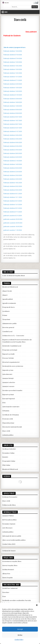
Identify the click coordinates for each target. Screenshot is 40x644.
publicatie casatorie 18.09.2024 (13, 227)
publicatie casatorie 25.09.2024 (13, 219)
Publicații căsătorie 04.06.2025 (13, 142)
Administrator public (9, 324)
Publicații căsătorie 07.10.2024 (13, 212)
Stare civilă (20, 20)
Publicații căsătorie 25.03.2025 (13, 175)
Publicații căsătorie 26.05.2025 (13, 157)
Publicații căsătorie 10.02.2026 (13, 66)
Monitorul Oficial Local (10, 287)
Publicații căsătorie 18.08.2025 (13, 102)
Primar (5, 315)
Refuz (20, 635)
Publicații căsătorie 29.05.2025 (13, 150)
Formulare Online (8, 453)
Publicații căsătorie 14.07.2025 (13, 121)
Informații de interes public (12, 536)
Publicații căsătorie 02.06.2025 (13, 146)
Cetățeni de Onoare (9, 551)
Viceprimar (6, 319)
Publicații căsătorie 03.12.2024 (13, 194)
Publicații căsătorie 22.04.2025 (13, 172)
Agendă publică (8, 299)
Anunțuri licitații (8, 378)
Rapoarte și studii (8, 354)
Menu (6, 12)
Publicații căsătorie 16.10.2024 (13, 205)
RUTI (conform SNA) (9, 520)
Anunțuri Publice (8, 516)
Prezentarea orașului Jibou (12, 561)
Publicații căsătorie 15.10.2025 (13, 77)
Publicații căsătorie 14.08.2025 (13, 106)
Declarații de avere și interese (13, 366)
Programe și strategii (10, 350)
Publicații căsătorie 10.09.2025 (13, 91)
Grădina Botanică (8, 570)
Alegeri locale (7, 291)
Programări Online (9, 461)
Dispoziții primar (8, 423)
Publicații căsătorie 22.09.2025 (13, 84)
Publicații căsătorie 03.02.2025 (13, 190)
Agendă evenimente (9, 303)
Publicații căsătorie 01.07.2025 (13, 131)
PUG (4, 403)
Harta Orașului (7, 578)
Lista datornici (7, 374)
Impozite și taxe (8, 370)
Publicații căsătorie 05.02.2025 (13, 186)
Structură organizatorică (11, 362)
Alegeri (5, 295)
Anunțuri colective (9, 382)
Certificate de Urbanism (11, 415)
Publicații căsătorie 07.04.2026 (13, 55)
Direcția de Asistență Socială (12, 427)
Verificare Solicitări (9, 449)
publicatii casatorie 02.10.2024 (13, 216)
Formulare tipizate (9, 524)
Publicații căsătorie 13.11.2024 (13, 197)
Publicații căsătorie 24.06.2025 (13, 135)
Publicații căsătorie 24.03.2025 (13, 179)
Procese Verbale (8, 358)
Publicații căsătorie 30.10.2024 (13, 201)
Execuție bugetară (9, 399)
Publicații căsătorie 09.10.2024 (13, 208)
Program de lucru (8, 307)
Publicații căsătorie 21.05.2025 (13, 161)
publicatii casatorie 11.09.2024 (13, 230)
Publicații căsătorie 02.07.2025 (13, 128)
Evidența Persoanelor (10, 497)
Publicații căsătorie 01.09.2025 (13, 95)
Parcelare (6, 592)
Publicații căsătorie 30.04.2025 (13, 168)
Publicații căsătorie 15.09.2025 (13, 88)
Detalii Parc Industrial (10, 588)
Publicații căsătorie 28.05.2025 (13, 153)
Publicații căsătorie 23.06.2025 (13, 139)
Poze (4, 596)
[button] (37, 605)
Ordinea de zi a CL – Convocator (13, 336)
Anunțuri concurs (8, 386)
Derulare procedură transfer (12, 390)
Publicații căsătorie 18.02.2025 (13, 183)
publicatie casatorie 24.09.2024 (13, 223)
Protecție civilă (8, 419)
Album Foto (6, 574)
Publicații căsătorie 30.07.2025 (13, 117)
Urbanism (6, 411)
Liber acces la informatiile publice (14, 540)
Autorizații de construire (11, 407)
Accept (20, 629)
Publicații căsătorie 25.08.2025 (13, 99)
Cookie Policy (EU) (9, 544)
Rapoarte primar (8, 395)
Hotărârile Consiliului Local (12, 346)
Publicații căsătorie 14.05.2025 (13, 164)
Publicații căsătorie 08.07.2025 (13, 124)
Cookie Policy (19, 640)
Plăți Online (6, 465)
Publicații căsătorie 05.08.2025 (13, 110)
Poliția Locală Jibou (9, 505)
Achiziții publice (8, 435)
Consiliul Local (7, 332)
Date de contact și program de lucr (14, 47)
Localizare (6, 311)
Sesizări (5, 457)
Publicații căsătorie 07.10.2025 (13, 80)
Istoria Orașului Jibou (10, 565)
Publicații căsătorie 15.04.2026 (13, 51)
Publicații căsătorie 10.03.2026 (13, 62)
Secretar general (8, 327)
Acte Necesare (7, 528)
